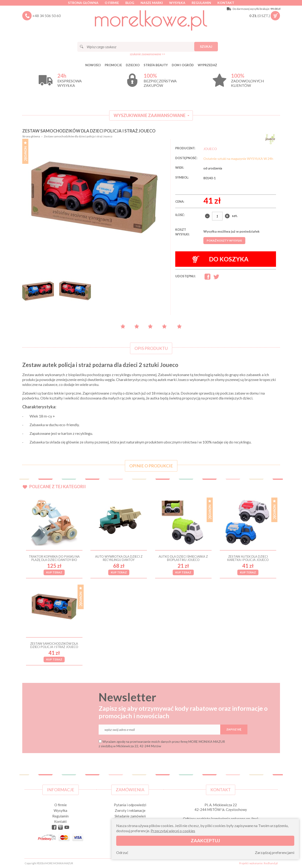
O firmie (112, 3)
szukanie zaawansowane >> (147, 54)
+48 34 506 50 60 (47, 16)
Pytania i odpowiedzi (130, 805)
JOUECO (210, 149)
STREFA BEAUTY (156, 65)
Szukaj (206, 46)
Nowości (93, 65)
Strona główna (83, 3)
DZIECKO (133, 65)
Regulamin (201, 3)
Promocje (113, 65)
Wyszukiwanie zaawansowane (150, 115)
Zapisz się (234, 729)
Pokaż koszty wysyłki (224, 240)
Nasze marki (152, 3)
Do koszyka (220, 259)
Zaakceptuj (205, 841)
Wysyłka (177, 3)
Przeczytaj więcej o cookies (173, 831)
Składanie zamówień (130, 816)
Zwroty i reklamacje (130, 810)
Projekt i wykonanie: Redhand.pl (258, 863)
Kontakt (226, 3)
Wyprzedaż (207, 65)
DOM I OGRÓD (183, 65)
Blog (130, 3)
